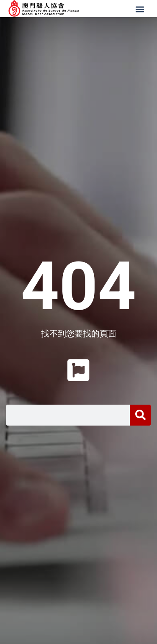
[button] (141, 9)
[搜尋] (140, 415)
